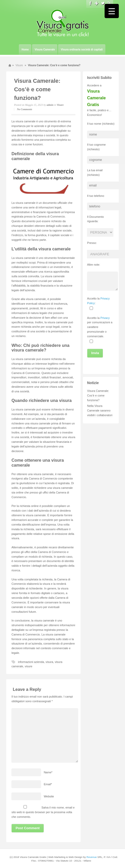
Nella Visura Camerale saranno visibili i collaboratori (100, 410)
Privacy (105, 318)
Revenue (92, 857)
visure (29, 666)
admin (50, 105)
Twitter (103, 3)
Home (25, 50)
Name (48, 772)
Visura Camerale (45, 50)
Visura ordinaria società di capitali (82, 50)
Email (48, 784)
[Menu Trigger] (112, 11)
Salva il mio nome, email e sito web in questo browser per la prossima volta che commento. (43, 812)
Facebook (90, 3)
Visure (19, 65)
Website (49, 796)
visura (49, 662)
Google (97, 3)
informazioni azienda (31, 662)
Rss (109, 3)
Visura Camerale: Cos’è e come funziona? (37, 89)
